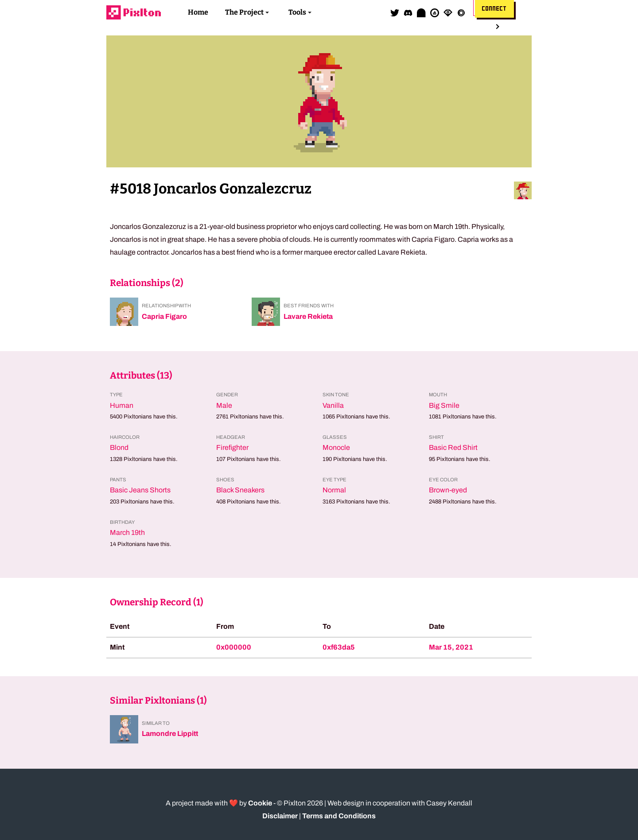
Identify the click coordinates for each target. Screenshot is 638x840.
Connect (494, 9)
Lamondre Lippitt (170, 734)
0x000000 (234, 647)
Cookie (260, 803)
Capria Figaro (164, 316)
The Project (244, 12)
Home (198, 12)
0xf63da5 (339, 647)
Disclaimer (280, 816)
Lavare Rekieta (308, 316)
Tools (297, 12)
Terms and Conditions (339, 816)
